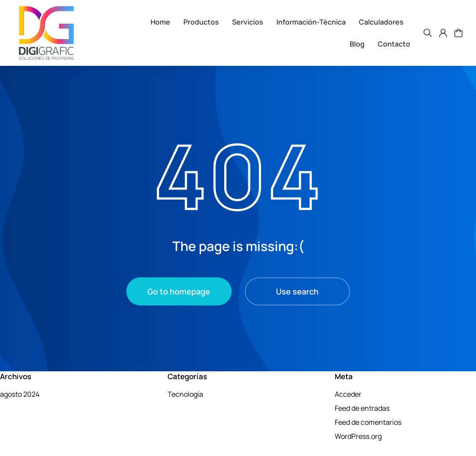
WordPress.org (358, 436)
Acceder (348, 394)
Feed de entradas (362, 408)
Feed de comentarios (368, 422)
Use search (297, 291)
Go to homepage (179, 291)
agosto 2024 (20, 394)
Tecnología (185, 394)
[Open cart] (458, 33)
